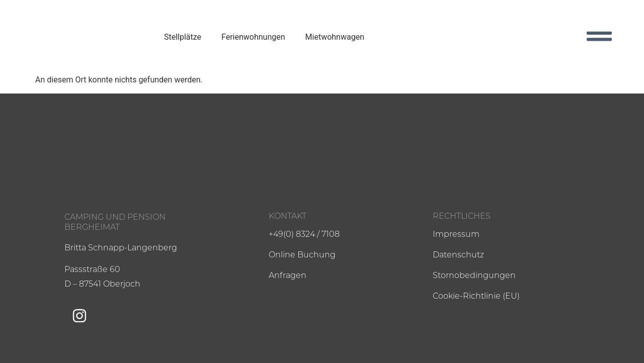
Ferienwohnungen (253, 37)
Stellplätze (183, 37)
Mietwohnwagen (335, 37)
